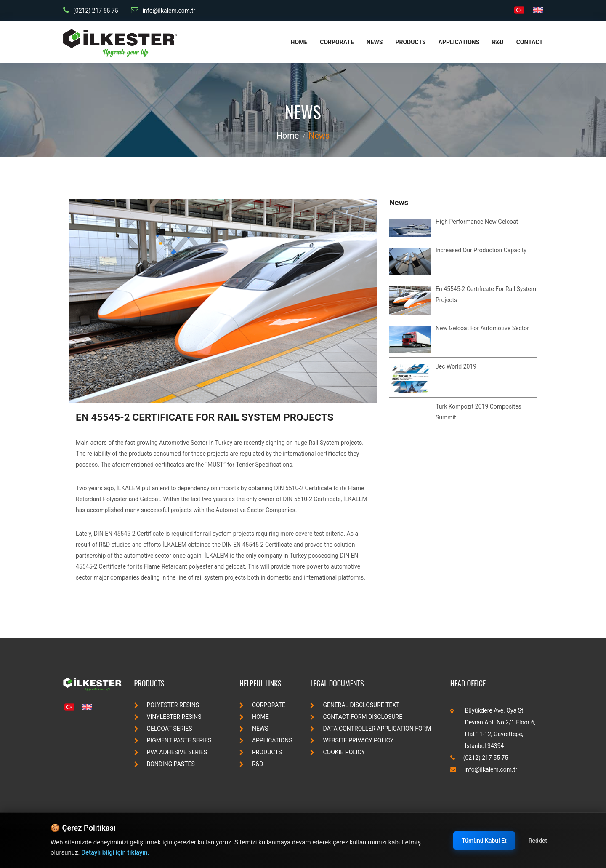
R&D (498, 42)
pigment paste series (173, 740)
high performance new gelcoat (477, 222)
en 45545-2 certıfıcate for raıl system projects (205, 417)
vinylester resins (168, 717)
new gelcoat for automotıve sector (482, 328)
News (375, 42)
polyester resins (167, 705)
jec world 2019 (456, 366)
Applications (459, 42)
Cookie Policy (338, 752)
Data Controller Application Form (371, 729)
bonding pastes (165, 764)
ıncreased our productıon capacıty (481, 250)
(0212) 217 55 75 (91, 10)
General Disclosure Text (355, 705)
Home (299, 42)
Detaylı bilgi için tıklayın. (115, 852)
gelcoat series (163, 729)
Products (410, 42)
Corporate (337, 42)
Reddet (538, 841)
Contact (530, 42)
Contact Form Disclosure (356, 717)
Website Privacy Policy (352, 740)
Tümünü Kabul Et (484, 841)
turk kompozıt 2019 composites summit (478, 412)
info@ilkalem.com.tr (163, 10)
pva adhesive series (171, 752)
